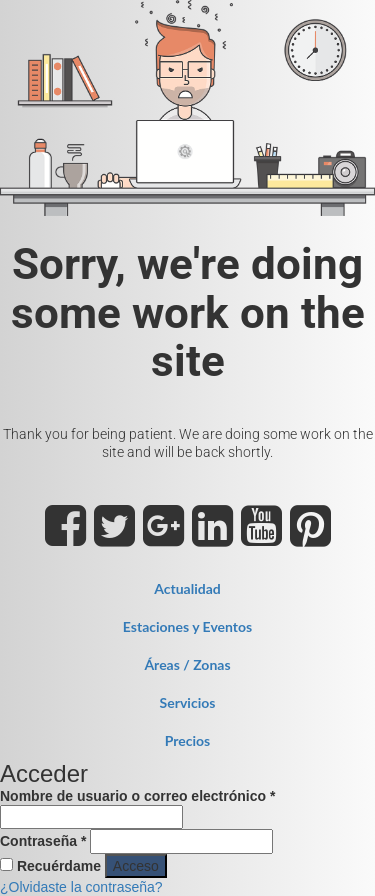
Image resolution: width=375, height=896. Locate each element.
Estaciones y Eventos (187, 626)
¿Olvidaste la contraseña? (81, 887)
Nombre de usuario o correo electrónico (137, 796)
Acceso (136, 866)
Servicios (188, 702)
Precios (188, 740)
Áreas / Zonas (187, 664)
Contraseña (43, 841)
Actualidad (187, 588)
